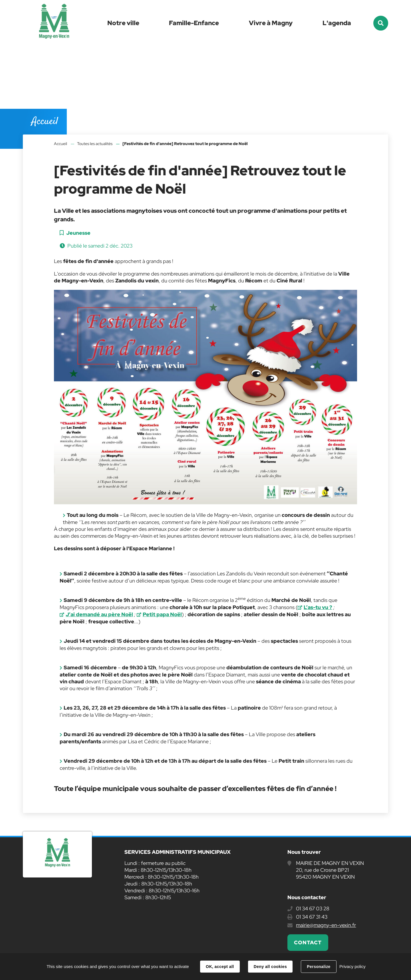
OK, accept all (220, 967)
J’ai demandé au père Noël (99, 614)
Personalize (319, 967)
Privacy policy (352, 966)
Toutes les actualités (95, 144)
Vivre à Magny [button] (271, 23)
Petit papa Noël (162, 614)
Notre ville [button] (123, 23)
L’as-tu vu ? (318, 607)
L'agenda (337, 23)
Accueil (61, 144)
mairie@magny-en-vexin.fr (326, 925)
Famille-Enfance (194, 23)
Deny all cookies (270, 967)
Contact (308, 942)
